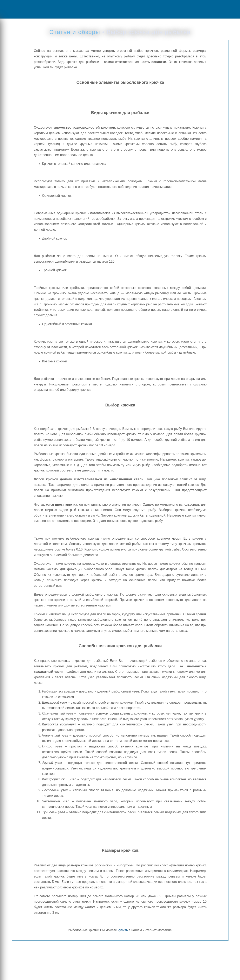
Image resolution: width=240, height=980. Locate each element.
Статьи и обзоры (75, 32)
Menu (18, 9)
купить (123, 930)
